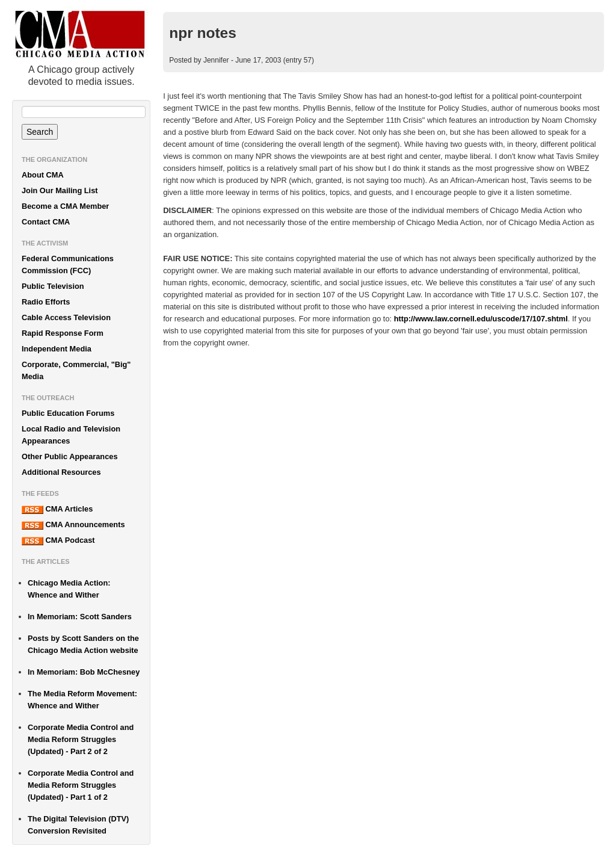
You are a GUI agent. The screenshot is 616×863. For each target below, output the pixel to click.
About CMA (43, 175)
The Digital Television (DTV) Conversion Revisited (78, 825)
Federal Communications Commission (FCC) (68, 264)
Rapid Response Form (63, 333)
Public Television (53, 286)
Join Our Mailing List (60, 190)
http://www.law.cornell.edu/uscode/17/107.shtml (481, 319)
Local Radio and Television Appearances (71, 435)
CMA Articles (57, 509)
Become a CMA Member (65, 206)
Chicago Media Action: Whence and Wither (69, 589)
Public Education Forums (68, 413)
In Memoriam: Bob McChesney (84, 672)
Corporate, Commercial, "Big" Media (76, 370)
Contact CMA (46, 222)
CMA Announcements (73, 525)
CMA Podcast (58, 540)
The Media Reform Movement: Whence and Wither (82, 700)
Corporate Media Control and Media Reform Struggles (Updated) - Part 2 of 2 (81, 739)
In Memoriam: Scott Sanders (80, 617)
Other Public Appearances (70, 456)
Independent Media (57, 349)
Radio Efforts (46, 302)
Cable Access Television (66, 317)
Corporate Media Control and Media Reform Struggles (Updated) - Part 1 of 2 (81, 785)
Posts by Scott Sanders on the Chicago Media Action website (83, 644)
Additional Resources (61, 472)
